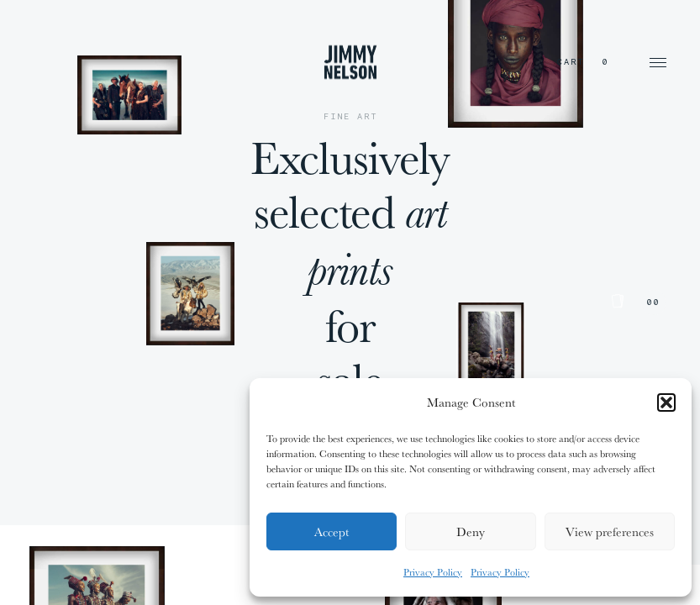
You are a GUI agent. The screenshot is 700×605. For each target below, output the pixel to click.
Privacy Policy (433, 572)
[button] (666, 402)
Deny (471, 531)
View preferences (610, 531)
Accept (332, 531)
